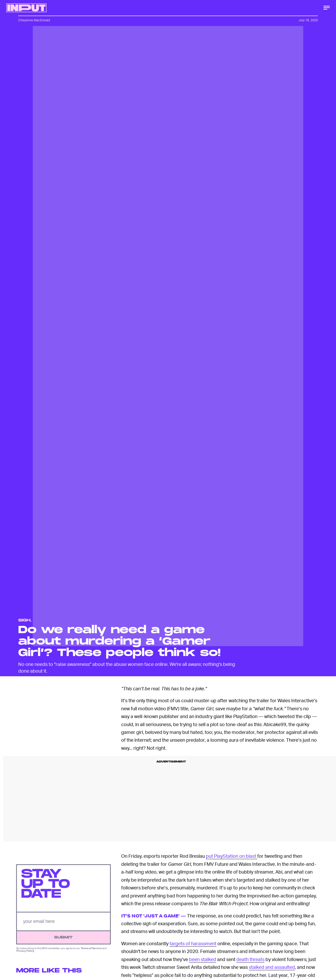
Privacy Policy (25, 951)
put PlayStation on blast (232, 856)
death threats (250, 959)
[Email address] (63, 922)
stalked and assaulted (272, 967)
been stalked (203, 959)
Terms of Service (91, 948)
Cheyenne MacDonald (34, 20)
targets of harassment (193, 943)
